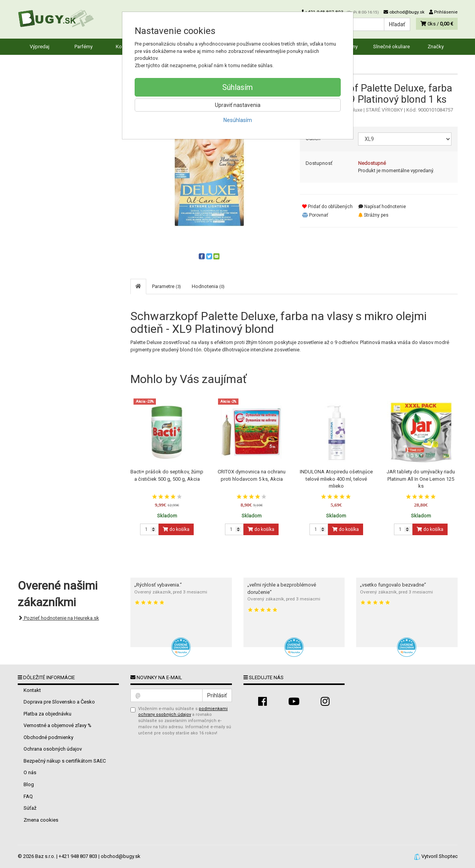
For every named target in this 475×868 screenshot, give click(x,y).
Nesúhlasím (238, 120)
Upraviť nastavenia (238, 105)
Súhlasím (237, 87)
